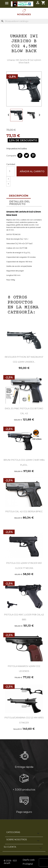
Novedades (24, 14)
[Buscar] (24, 21)
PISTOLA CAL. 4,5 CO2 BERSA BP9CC (24, 512)
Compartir (20, 155)
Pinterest (33, 155)
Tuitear (26, 155)
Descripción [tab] (19, 196)
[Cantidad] (10, 171)
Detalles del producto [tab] (20, 203)
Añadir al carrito (32, 171)
